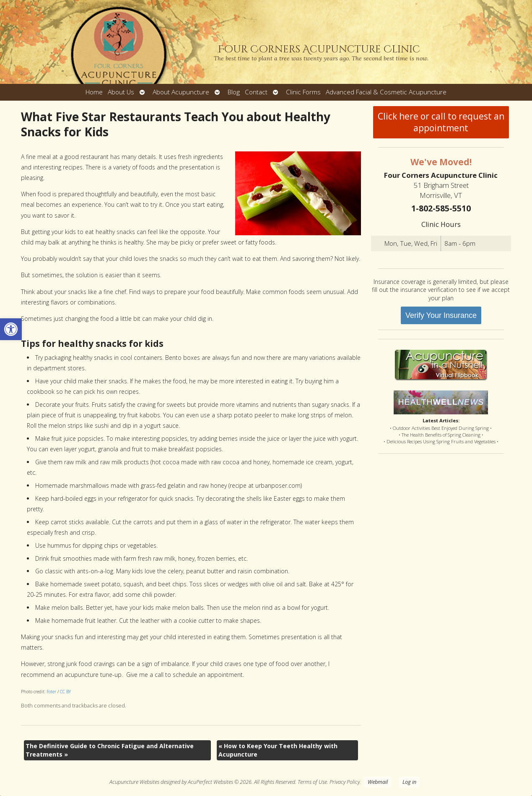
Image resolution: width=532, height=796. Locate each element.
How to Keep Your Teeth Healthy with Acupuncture (278, 750)
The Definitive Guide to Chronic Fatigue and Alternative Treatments (110, 750)
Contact (256, 92)
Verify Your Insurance (441, 315)
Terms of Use (312, 782)
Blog (234, 92)
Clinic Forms (303, 92)
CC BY (65, 692)
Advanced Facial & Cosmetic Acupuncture (386, 92)
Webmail (378, 782)
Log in (409, 782)
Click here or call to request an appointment (441, 122)
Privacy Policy (345, 782)
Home (94, 92)
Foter (51, 692)
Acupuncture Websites (134, 782)
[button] (11, 329)
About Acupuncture (181, 92)
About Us (121, 92)
